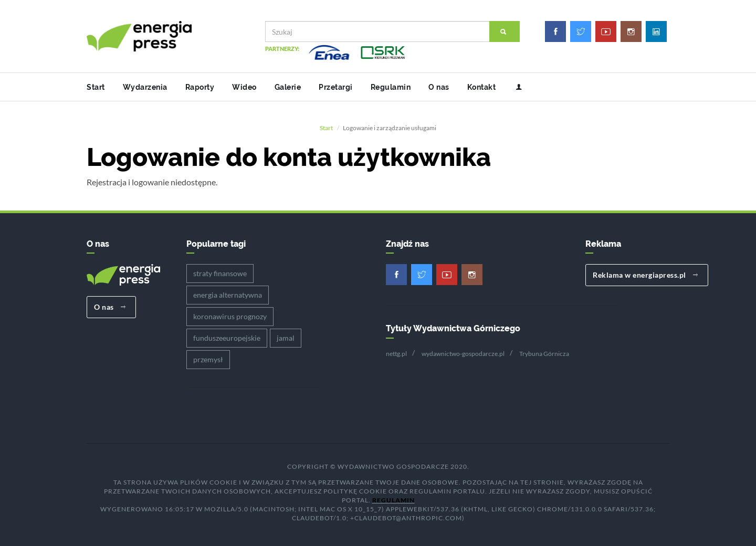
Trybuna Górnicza (544, 354)
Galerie (288, 87)
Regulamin (391, 87)
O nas (439, 87)
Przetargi (336, 87)
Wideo (244, 87)
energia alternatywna (228, 295)
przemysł (208, 359)
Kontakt (482, 87)
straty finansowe (220, 273)
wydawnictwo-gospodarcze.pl (463, 354)
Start (96, 87)
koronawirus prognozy (230, 316)
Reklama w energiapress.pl (645, 275)
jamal (286, 338)
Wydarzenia (145, 87)
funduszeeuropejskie (227, 338)
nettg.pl (396, 354)
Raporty (200, 87)
